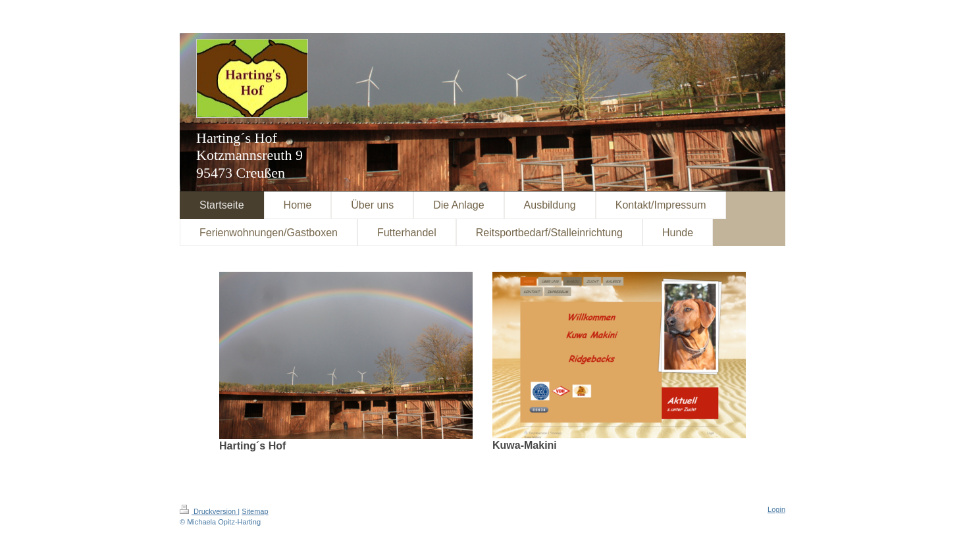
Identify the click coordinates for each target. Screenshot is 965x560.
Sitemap (255, 511)
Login (776, 509)
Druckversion (209, 511)
